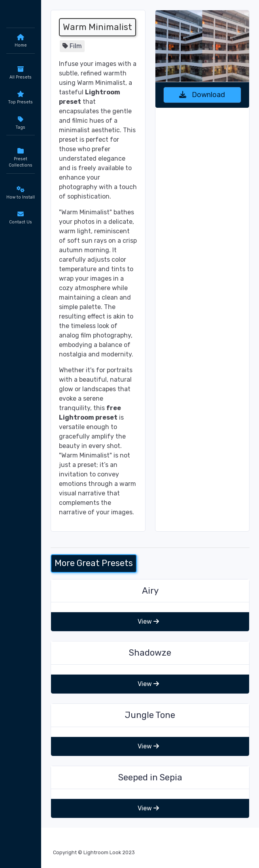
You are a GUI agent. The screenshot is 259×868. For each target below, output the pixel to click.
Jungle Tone (150, 715)
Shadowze (150, 653)
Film (76, 46)
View (148, 621)
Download (202, 95)
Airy (150, 591)
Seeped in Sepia (150, 777)
